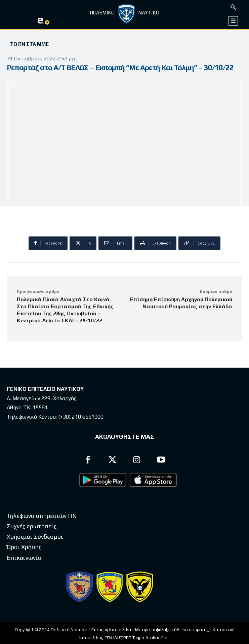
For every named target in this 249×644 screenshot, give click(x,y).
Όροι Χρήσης (24, 547)
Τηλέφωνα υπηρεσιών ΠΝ (42, 516)
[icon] (234, 21)
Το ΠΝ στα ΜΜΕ (29, 44)
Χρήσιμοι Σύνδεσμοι (35, 536)
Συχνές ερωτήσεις (32, 526)
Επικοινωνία (24, 558)
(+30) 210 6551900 (81, 417)
